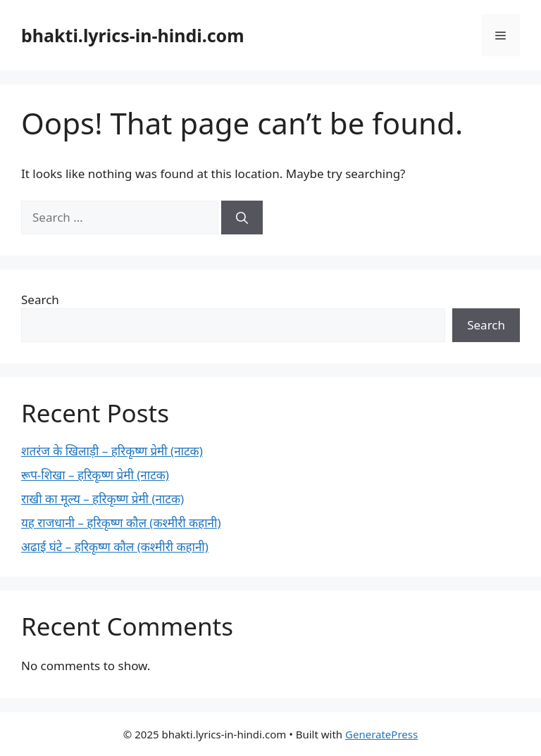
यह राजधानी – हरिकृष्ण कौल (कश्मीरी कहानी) (121, 523)
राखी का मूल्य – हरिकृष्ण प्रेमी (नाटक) (102, 499)
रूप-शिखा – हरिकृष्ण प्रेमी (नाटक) (95, 475)
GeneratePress (381, 734)
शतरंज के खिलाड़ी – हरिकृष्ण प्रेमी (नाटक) (112, 451)
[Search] (242, 218)
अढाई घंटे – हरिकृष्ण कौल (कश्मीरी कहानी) (115, 547)
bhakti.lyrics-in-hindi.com (133, 35)
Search (40, 300)
